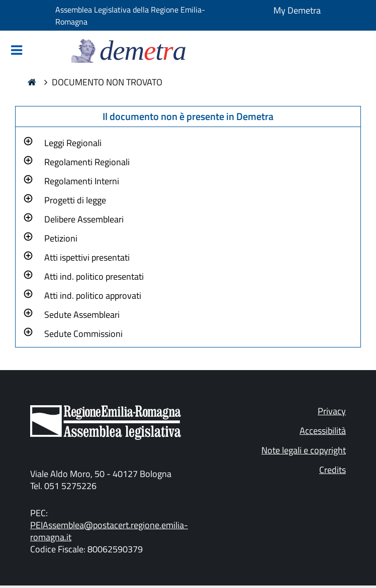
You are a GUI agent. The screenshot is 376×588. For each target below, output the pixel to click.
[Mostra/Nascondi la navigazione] (17, 51)
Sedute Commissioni (83, 334)
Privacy (332, 411)
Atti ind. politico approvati (93, 296)
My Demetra (297, 10)
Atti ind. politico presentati (94, 276)
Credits (333, 470)
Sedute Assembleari (82, 315)
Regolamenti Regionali (87, 162)
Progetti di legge (75, 200)
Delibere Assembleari (84, 219)
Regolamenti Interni (82, 181)
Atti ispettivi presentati (87, 257)
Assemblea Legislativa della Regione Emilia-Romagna (130, 16)
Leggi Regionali (73, 143)
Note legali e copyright (304, 450)
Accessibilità (323, 431)
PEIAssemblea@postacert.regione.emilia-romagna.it (109, 531)
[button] (73, 142)
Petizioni (61, 238)
